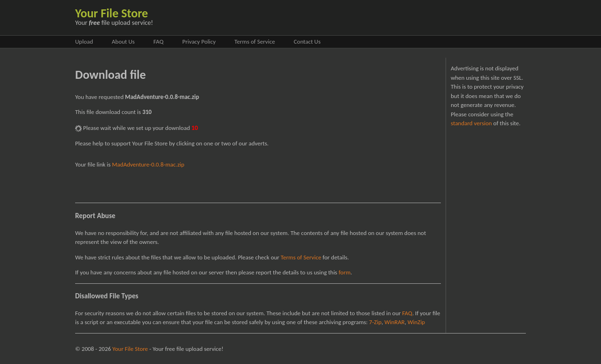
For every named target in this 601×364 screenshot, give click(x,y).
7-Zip (375, 322)
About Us (123, 42)
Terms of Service (254, 42)
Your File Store (112, 13)
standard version (471, 123)
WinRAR (395, 322)
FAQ (158, 42)
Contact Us (307, 42)
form (344, 272)
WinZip (416, 322)
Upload (84, 42)
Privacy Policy (199, 42)
